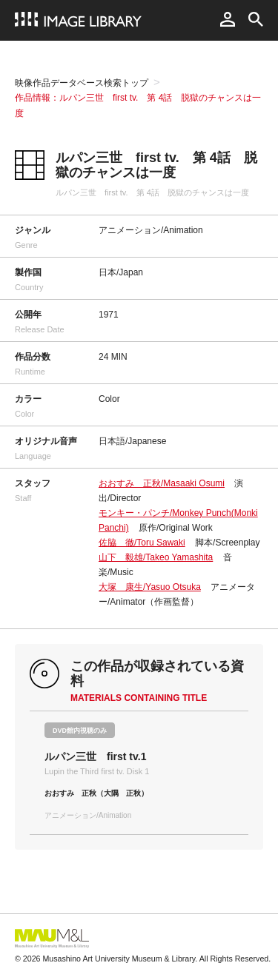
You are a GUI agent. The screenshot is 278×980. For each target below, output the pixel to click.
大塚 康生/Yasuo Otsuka (150, 587)
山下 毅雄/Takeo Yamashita (156, 557)
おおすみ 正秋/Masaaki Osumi (162, 483)
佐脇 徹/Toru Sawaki (142, 543)
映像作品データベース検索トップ (82, 83)
